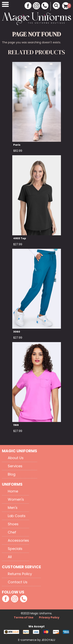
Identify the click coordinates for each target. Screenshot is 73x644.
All (10, 557)
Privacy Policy (49, 617)
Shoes (13, 524)
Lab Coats (17, 516)
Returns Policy (20, 574)
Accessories (18, 540)
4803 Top (20, 238)
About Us (16, 458)
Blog (12, 474)
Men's (13, 508)
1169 (16, 425)
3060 (17, 332)
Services (15, 466)
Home (13, 491)
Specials (15, 549)
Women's (16, 499)
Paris (17, 145)
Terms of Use (24, 617)
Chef (12, 532)
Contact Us (18, 582)
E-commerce (28, 640)
